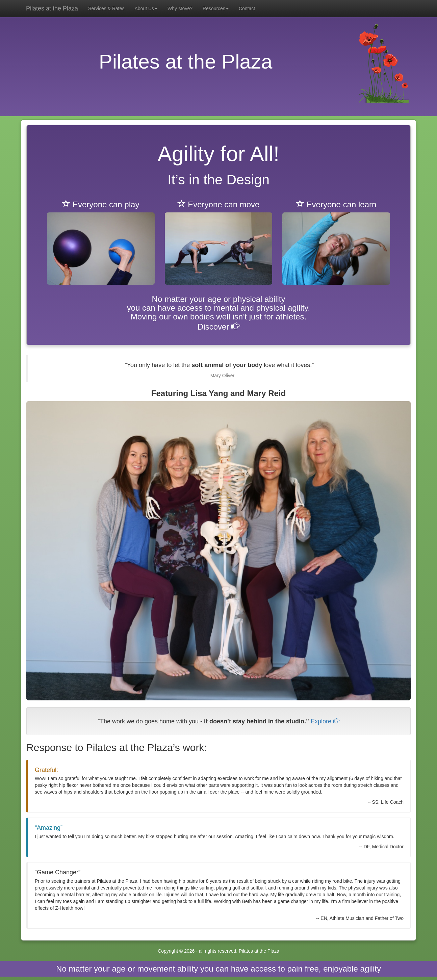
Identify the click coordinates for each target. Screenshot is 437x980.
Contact (247, 8)
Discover (218, 327)
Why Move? (180, 8)
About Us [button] (146, 8)
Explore (325, 721)
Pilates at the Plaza (52, 8)
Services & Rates (106, 8)
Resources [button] (216, 8)
